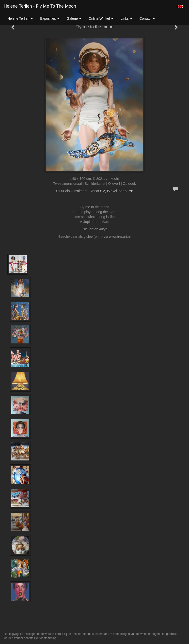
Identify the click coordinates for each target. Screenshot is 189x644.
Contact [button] (147, 18)
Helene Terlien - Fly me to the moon (40, 6)
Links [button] (126, 18)
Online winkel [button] (101, 18)
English (180, 6)
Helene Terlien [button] (20, 18)
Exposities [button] (50, 18)
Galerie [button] (74, 18)
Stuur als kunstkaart (94, 191)
